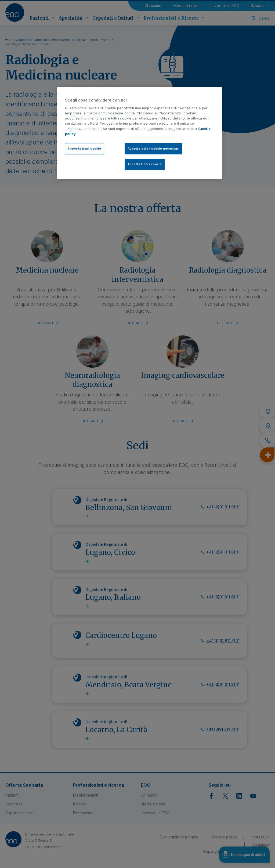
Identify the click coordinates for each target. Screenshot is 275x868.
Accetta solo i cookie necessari (154, 149)
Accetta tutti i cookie (145, 164)
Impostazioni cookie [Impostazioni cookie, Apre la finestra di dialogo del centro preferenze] (85, 149)
